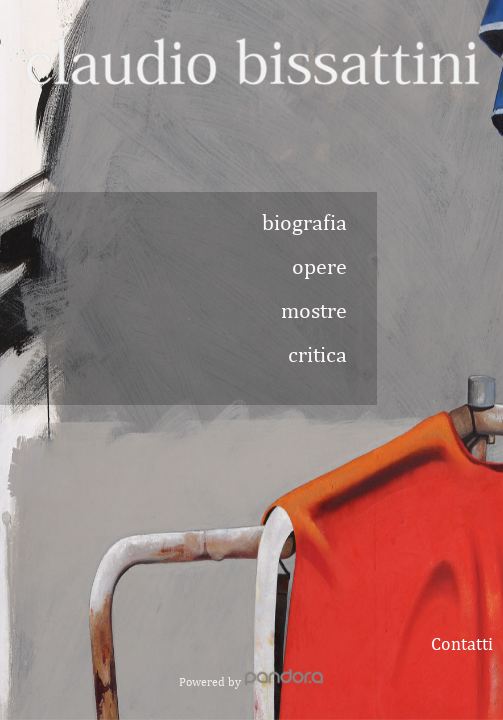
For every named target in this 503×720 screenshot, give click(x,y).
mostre (314, 310)
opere (319, 266)
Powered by (251, 682)
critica (317, 354)
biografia (304, 222)
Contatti (462, 643)
